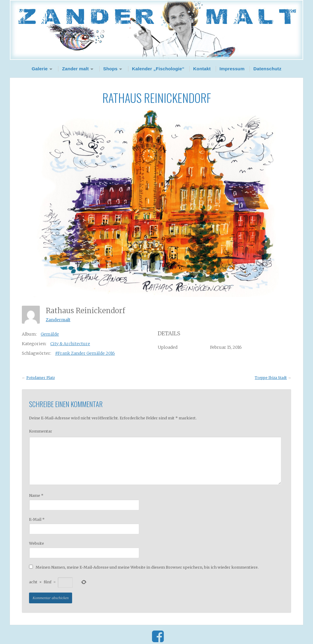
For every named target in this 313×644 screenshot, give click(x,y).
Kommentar (41, 431)
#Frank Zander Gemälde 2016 (85, 353)
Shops (110, 69)
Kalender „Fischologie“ (158, 69)
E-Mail (37, 519)
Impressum (232, 69)
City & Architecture (70, 344)
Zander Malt (156, 30)
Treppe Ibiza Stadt (271, 378)
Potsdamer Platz (41, 378)
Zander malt (75, 69)
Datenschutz (268, 69)
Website (37, 543)
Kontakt (202, 69)
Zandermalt (58, 320)
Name (36, 495)
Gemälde (50, 334)
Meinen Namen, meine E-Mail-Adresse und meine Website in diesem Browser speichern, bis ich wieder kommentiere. (147, 567)
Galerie (40, 69)
